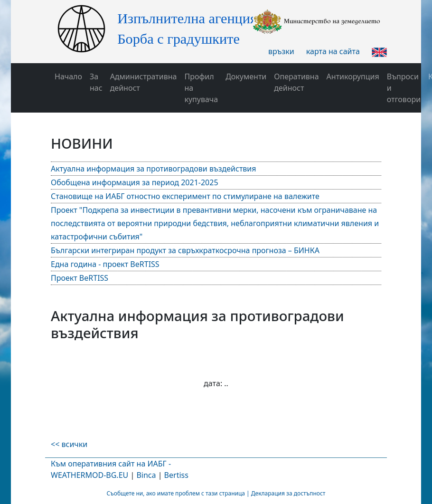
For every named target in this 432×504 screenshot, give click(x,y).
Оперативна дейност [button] (296, 82)
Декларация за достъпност (288, 493)
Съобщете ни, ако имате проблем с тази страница (176, 493)
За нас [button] (96, 82)
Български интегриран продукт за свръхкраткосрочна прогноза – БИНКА (185, 250)
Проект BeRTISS (80, 278)
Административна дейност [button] (144, 82)
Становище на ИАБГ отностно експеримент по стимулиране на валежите (185, 196)
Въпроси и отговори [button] (404, 88)
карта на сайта (333, 51)
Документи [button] (246, 76)
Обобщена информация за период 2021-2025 (135, 182)
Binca (146, 475)
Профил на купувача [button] (201, 88)
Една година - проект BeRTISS (105, 264)
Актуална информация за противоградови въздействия (154, 169)
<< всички (69, 444)
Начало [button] (68, 76)
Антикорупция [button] (353, 76)
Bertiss (176, 475)
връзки (281, 51)
